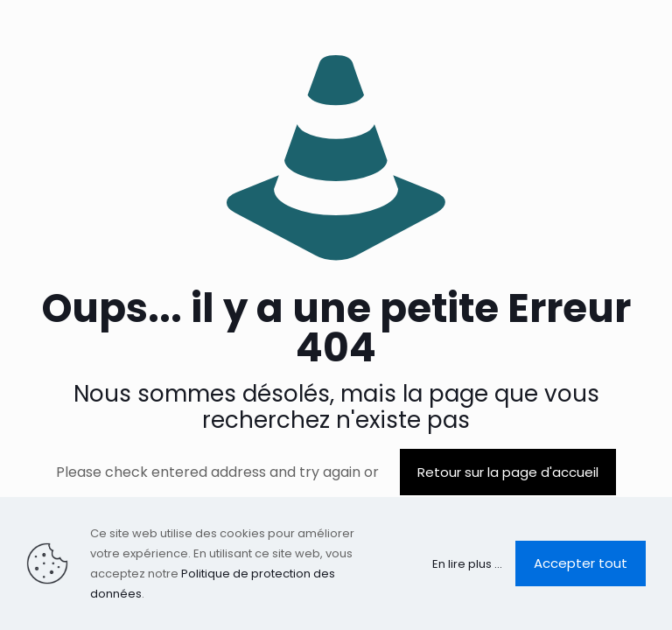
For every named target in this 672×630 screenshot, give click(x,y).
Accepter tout (581, 563)
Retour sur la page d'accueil (508, 472)
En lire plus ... (467, 564)
